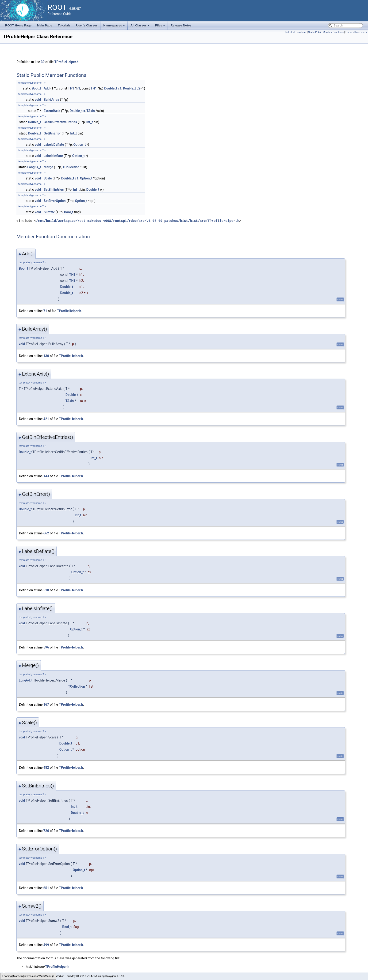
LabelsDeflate (54, 145)
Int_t (90, 122)
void (38, 100)
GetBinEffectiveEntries (60, 122)
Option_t (79, 145)
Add (47, 88)
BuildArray (51, 100)
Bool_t (36, 88)
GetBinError (52, 133)
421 (46, 419)
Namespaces (114, 27)
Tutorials (64, 25)
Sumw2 (49, 212)
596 (46, 647)
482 (46, 768)
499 (46, 945)
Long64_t (34, 167)
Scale (48, 178)
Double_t (111, 88)
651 (46, 888)
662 (46, 533)
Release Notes (181, 25)
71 (45, 311)
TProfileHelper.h (67, 62)
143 (46, 476)
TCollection (71, 167)
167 (46, 704)
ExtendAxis (52, 111)
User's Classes (87, 25)
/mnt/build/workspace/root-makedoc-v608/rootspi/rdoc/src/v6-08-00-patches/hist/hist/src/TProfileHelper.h (138, 221)
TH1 (71, 88)
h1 (78, 88)
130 (46, 356)
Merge (48, 167)
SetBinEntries (54, 190)
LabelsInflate (53, 156)
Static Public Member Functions (326, 32)
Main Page (45, 25)
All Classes (140, 27)
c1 (120, 88)
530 (46, 590)
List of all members (296, 32)
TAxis (90, 111)
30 (43, 62)
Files (160, 27)
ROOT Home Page (18, 25)
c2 (138, 88)
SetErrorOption (55, 201)
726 (46, 831)
